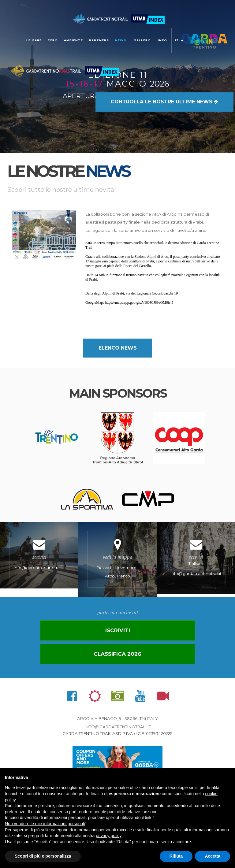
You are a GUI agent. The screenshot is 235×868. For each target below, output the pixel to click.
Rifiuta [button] (176, 856)
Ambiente (73, 40)
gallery (142, 40)
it (179, 40)
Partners (99, 40)
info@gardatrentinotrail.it (118, 732)
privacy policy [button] (108, 836)
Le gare (34, 40)
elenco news (118, 348)
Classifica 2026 (117, 658)
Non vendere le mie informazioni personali (45, 824)
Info (162, 40)
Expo (53, 40)
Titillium (196, 560)
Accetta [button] (213, 856)
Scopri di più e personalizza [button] (43, 856)
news (121, 40)
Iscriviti (117, 635)
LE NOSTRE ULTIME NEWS (164, 87)
